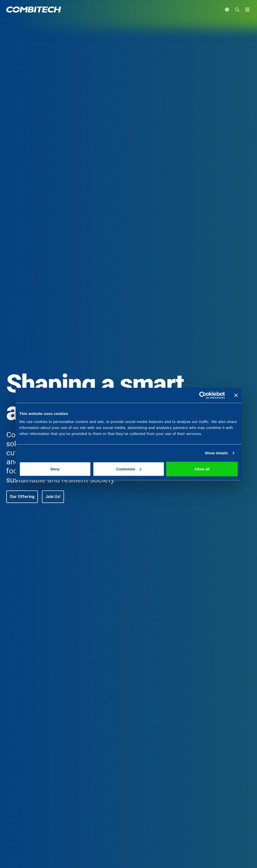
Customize (129, 469)
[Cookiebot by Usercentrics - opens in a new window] (203, 395)
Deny (55, 469)
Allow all (202, 469)
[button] (22, 497)
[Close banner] (236, 395)
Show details (216, 453)
